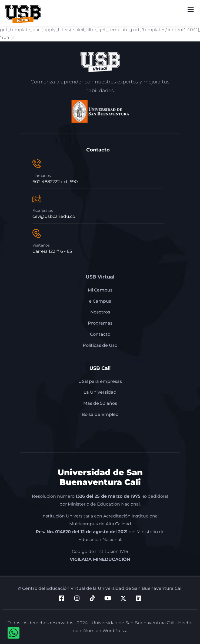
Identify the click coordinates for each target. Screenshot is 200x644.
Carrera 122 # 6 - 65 (52, 251)
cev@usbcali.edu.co (54, 216)
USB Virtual (100, 277)
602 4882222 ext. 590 (55, 182)
